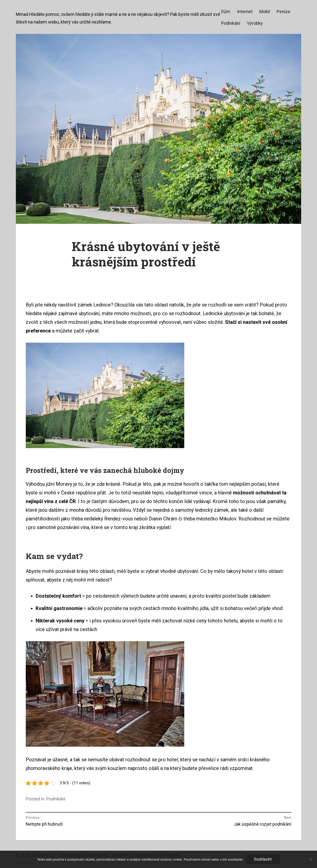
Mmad (22, 14)
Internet (245, 12)
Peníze (283, 12)
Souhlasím (263, 859)
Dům (226, 12)
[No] (311, 859)
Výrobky (255, 23)
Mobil (265, 12)
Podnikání (231, 23)
